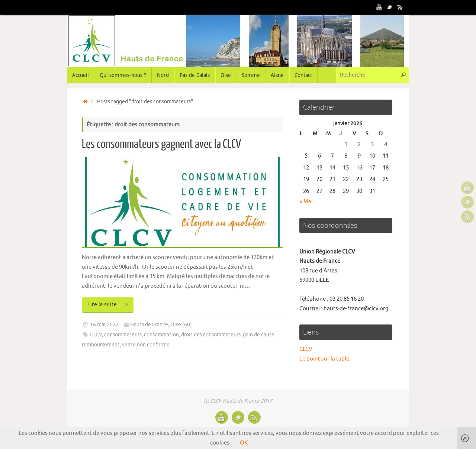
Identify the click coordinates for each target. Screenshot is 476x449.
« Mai (306, 202)
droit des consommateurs (211, 335)
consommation (161, 335)
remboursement (101, 345)
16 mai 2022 (104, 325)
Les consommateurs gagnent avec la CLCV (161, 144)
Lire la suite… (109, 305)
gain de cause (259, 335)
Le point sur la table (324, 359)
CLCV (96, 335)
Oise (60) (181, 325)
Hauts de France (149, 325)
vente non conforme (146, 345)
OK (244, 443)
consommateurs (123, 335)
